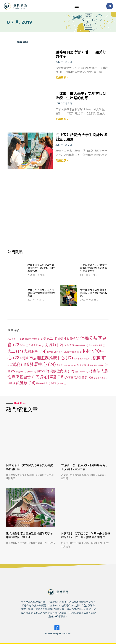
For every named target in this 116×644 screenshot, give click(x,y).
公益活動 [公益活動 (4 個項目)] (35, 345)
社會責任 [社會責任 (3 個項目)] (21, 372)
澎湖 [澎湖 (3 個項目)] (60, 365)
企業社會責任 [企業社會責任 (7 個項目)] (69, 339)
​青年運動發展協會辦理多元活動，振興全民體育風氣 (93, 293)
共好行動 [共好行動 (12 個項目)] (53, 345)
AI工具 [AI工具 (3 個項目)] (12, 339)
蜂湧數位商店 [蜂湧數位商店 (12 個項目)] (60, 371)
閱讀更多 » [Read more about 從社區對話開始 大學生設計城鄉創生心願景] (62, 160)
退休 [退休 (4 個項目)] (93, 378)
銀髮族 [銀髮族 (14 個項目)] (26, 383)
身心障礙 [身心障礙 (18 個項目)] (52, 377)
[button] (77, 6)
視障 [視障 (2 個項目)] (78, 372)
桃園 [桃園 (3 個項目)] (79, 352)
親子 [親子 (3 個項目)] (85, 372)
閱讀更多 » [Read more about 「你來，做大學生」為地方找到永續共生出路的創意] (62, 119)
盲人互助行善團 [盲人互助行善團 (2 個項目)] (97, 365)
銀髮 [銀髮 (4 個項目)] (12, 383)
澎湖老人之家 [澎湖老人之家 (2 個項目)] (70, 365)
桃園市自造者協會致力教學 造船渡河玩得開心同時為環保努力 (41, 268)
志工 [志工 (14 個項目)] (15, 351)
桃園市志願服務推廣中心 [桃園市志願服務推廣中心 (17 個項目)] (47, 358)
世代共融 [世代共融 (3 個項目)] (35, 339)
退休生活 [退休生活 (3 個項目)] (103, 378)
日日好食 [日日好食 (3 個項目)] (69, 352)
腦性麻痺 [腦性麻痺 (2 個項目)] (31, 372)
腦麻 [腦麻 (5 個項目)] (41, 371)
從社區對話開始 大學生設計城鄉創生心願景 (81, 137)
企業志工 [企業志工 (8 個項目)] (49, 339)
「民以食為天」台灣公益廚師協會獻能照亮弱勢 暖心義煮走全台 (94, 268)
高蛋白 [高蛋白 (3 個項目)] (55, 383)
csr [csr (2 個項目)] (19, 339)
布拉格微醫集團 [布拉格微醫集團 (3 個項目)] (97, 345)
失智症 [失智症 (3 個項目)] (84, 345)
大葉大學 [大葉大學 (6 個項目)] (71, 345)
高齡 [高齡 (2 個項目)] (63, 384)
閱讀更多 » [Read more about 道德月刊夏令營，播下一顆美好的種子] (62, 77)
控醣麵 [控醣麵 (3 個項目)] (52, 352)
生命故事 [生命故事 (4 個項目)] (83, 365)
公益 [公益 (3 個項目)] (25, 345)
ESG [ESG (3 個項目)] (25, 339)
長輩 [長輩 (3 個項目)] (47, 383)
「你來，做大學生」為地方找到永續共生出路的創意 (81, 95)
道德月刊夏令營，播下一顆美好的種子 (81, 54)
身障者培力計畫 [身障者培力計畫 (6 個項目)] (77, 377)
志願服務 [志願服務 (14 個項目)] (35, 351)
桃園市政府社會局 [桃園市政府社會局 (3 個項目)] (83, 359)
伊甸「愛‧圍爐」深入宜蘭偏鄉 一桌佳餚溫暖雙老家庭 (41, 293)
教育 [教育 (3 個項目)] (60, 352)
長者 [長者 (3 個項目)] (39, 383)
